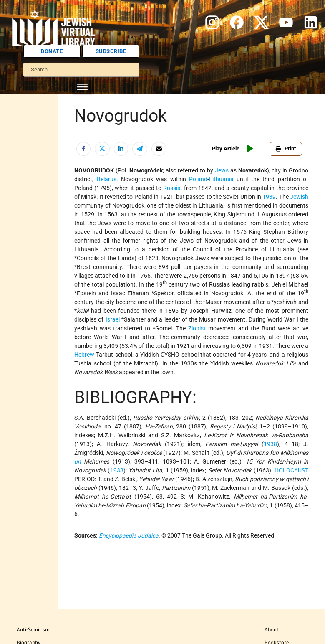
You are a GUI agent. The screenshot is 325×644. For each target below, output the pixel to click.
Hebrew (84, 355)
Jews (222, 170)
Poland (198, 179)
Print (286, 148)
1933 (117, 470)
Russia (172, 188)
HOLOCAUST (291, 470)
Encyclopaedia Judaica (129, 535)
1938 (270, 444)
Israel (113, 319)
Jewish (299, 197)
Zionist (197, 328)
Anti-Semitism (33, 629)
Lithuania (221, 179)
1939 (269, 197)
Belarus (107, 179)
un (78, 461)
